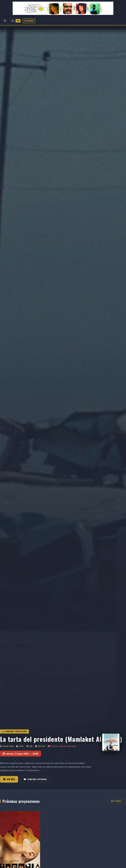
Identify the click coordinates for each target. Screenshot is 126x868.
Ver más (9, 779)
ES (18, 21)
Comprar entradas (35, 779)
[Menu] (5, 21)
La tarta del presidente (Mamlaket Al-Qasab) (61, 739)
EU (13, 21)
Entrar (29, 21)
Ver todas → (117, 801)
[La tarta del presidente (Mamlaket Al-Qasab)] (111, 742)
